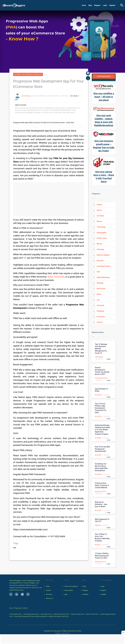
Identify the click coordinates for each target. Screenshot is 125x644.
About (48, 586)
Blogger (98, 395)
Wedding (100, 283)
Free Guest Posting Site (22, 616)
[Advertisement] (49, 199)
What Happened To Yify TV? (102, 520)
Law (98, 300)
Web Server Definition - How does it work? (101, 504)
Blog (90, 5)
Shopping (100, 311)
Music (99, 294)
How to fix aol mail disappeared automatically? (102, 449)
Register (112, 5)
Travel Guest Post (15, 614)
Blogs (84, 586)
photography (102, 233)
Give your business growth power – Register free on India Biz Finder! (104, 146)
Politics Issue (102, 238)
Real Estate (101, 289)
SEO (98, 272)
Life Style (100, 216)
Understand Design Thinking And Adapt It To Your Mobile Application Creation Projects (102, 430)
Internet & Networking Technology (28, 74)
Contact (48, 590)
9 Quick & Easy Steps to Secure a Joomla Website (102, 485)
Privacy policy (69, 590)
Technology (101, 227)
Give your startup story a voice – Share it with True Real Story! (104, 177)
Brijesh (98, 545)
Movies (99, 244)
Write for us (50, 598)
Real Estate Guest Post (61, 614)
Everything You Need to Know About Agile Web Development (101, 467)
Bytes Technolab (56, 277)
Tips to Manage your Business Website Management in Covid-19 (101, 349)
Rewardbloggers (56, 631)
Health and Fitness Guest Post (59, 616)
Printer (98, 525)
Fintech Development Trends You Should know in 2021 (102, 371)
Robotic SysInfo (65, 633)
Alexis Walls (26, 96)
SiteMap (104, 594)
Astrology (100, 249)
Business (100, 261)
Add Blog (85, 594)
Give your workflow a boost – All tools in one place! (104, 97)
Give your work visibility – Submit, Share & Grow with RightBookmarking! (104, 120)
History (99, 205)
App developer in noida (101, 390)
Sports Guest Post (92, 614)
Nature (99, 221)
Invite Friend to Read (104, 76)
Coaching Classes (104, 266)
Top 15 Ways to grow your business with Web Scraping (102, 538)
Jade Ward (99, 357)
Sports (99, 210)
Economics (101, 317)
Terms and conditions (71, 586)
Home (84, 5)
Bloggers (97, 5)
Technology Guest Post (31, 614)
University (100, 305)
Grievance (49, 594)
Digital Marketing (103, 277)
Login (105, 5)
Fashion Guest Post (77, 614)
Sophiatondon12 (101, 378)
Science (100, 322)
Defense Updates (103, 255)
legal (66, 594)
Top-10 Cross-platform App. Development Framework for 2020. (101, 408)
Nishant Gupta (100, 492)
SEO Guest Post (46, 614)
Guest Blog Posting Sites (39, 616)
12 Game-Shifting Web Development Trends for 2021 (102, 556)
